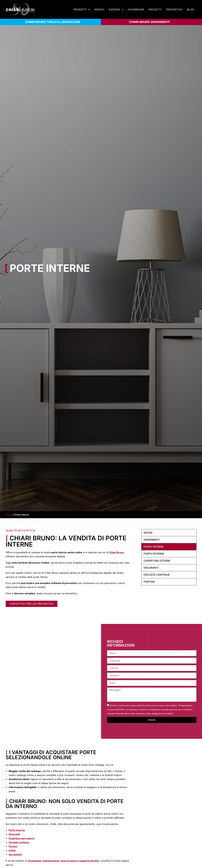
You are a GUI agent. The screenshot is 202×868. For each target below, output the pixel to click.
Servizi (99, 10)
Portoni (149, 582)
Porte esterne (154, 554)
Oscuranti (151, 568)
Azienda (116, 10)
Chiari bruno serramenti (149, 22)
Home (9, 515)
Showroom (136, 10)
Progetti (155, 10)
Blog (191, 10)
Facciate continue (157, 575)
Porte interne (154, 547)
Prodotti (82, 10)
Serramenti (152, 540)
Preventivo (174, 10)
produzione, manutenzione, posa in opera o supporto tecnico (64, 861)
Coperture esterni (157, 561)
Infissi (148, 533)
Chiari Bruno (117, 552)
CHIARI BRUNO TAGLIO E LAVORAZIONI (53, 22)
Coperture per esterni (22, 838)
